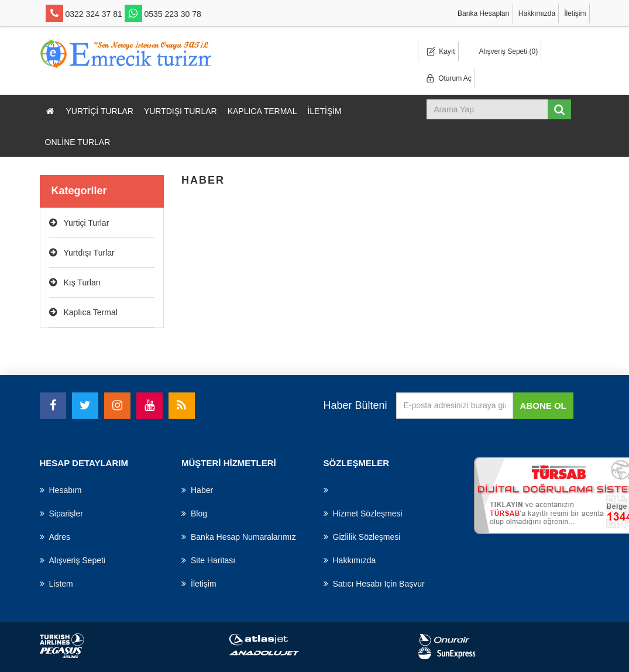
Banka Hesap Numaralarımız (239, 537)
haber (197, 490)
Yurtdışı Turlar (181, 111)
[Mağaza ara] (488, 109)
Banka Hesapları (484, 13)
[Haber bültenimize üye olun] (455, 406)
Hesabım (61, 490)
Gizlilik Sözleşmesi (362, 537)
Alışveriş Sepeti (73, 560)
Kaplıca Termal (262, 111)
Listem (56, 584)
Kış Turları (83, 282)
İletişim (575, 13)
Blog (194, 514)
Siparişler (61, 514)
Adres (55, 537)
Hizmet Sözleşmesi (363, 514)
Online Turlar (78, 142)
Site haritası (208, 560)
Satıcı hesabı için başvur (374, 584)
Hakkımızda (537, 13)
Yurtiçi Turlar (100, 111)
